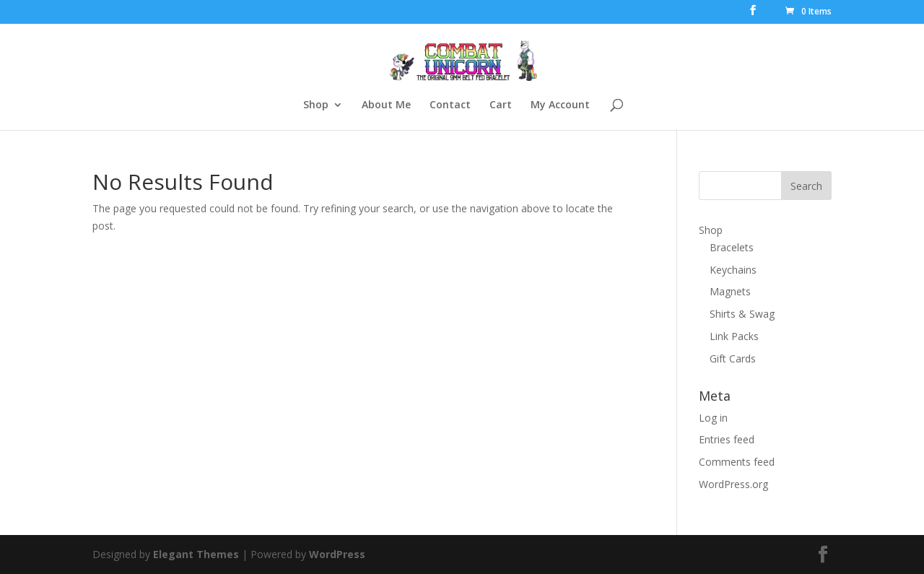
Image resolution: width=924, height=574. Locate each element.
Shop (316, 105)
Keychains (733, 270)
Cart (501, 105)
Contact (450, 105)
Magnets (730, 291)
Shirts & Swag (742, 314)
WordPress (337, 554)
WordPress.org (733, 484)
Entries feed (727, 439)
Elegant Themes (196, 554)
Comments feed (737, 462)
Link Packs (734, 336)
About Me (386, 105)
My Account (560, 105)
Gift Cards (733, 358)
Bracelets (732, 247)
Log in (713, 418)
